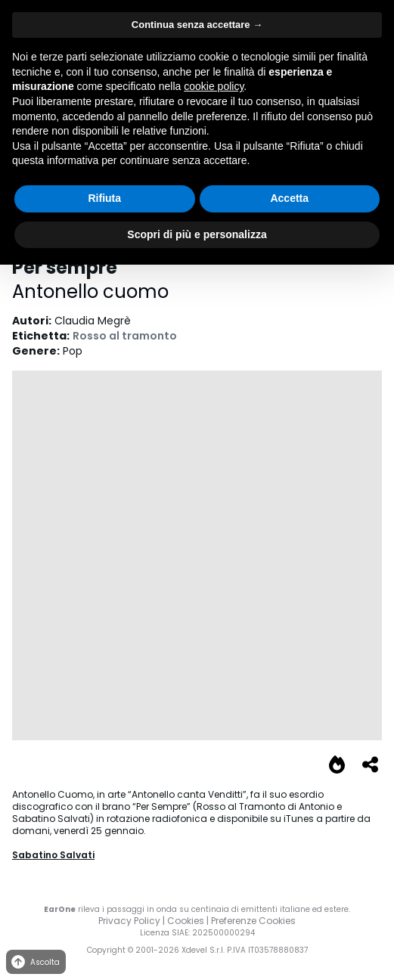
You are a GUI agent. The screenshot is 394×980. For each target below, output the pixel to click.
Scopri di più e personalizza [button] (197, 234)
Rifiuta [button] (104, 198)
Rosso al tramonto (125, 336)
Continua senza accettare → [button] (197, 25)
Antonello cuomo (90, 292)
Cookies (186, 921)
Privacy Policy (129, 921)
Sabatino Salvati (53, 855)
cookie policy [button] (214, 86)
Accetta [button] (289, 198)
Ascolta (34, 962)
